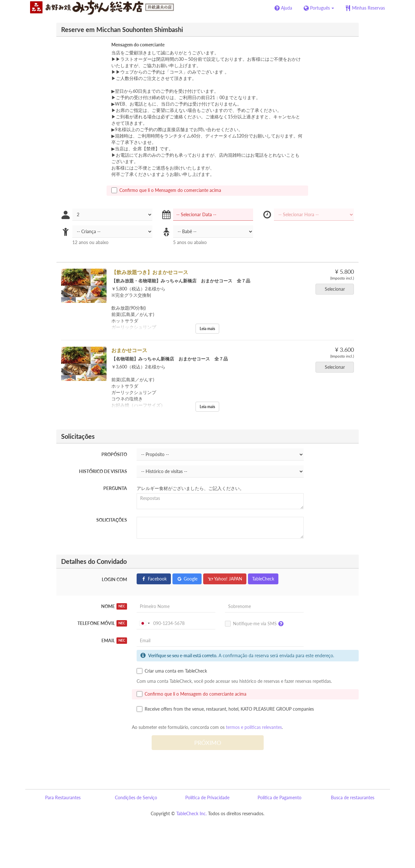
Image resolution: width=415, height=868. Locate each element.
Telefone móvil (102, 623)
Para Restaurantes (63, 797)
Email (114, 641)
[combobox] (144, 623)
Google (187, 579)
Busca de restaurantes (353, 797)
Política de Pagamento (279, 797)
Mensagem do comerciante (138, 45)
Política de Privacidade (207, 797)
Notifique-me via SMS (256, 624)
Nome (114, 606)
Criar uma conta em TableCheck (172, 671)
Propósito (114, 454)
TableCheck (263, 579)
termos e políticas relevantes (254, 727)
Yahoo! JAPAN (225, 579)
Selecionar (337, 289)
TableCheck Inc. (192, 813)
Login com (114, 579)
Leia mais (207, 329)
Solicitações (112, 520)
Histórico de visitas (103, 471)
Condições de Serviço (136, 797)
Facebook (154, 579)
